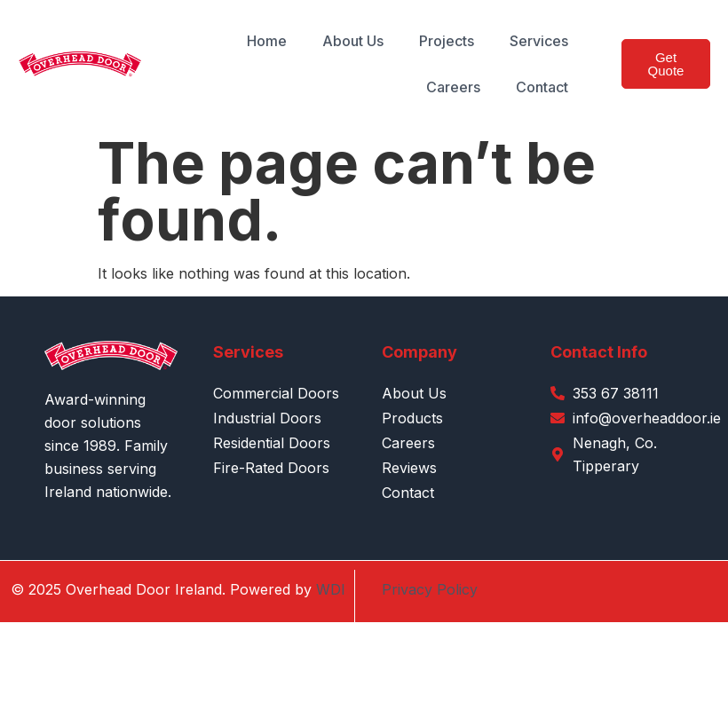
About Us (353, 41)
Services (539, 41)
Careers (453, 87)
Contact (542, 87)
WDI (331, 589)
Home (267, 41)
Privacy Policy (430, 589)
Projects (447, 41)
